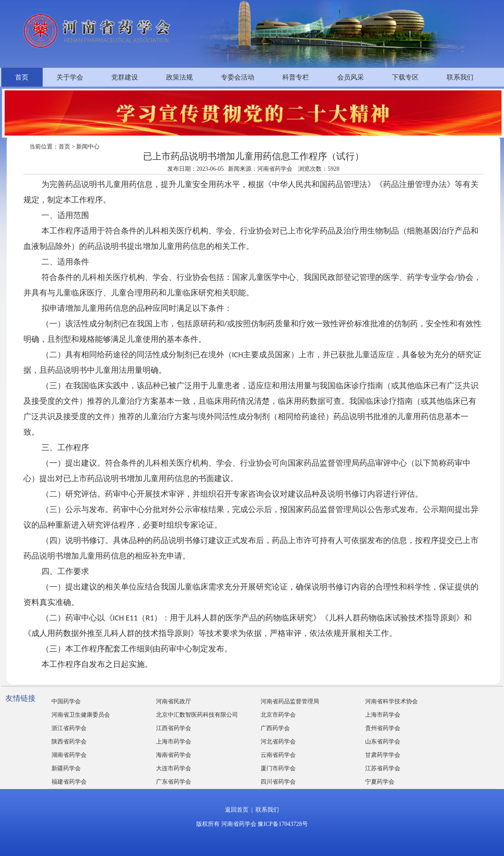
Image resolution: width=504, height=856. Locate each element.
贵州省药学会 (383, 728)
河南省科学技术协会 (391, 701)
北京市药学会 (278, 715)
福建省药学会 (69, 782)
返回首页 (237, 810)
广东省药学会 (174, 782)
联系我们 (460, 77)
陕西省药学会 (69, 742)
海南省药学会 (174, 755)
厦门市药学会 (278, 768)
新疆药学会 (66, 768)
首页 (22, 77)
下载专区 (405, 77)
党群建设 (125, 77)
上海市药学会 (383, 715)
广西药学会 (275, 728)
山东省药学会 (383, 742)
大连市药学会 (174, 768)
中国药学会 (66, 701)
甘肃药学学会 (383, 755)
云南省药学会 (278, 755)
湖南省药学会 (69, 755)
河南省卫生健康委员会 (81, 715)
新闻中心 (88, 147)
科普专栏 (296, 77)
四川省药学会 (278, 782)
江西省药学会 (174, 728)
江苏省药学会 (383, 768)
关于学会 (70, 77)
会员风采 (350, 77)
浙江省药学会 (69, 728)
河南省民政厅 (174, 701)
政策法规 (179, 77)
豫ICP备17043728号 (283, 824)
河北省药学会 (278, 742)
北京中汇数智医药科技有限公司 (197, 715)
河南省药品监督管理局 (290, 701)
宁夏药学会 (380, 782)
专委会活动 (238, 77)
